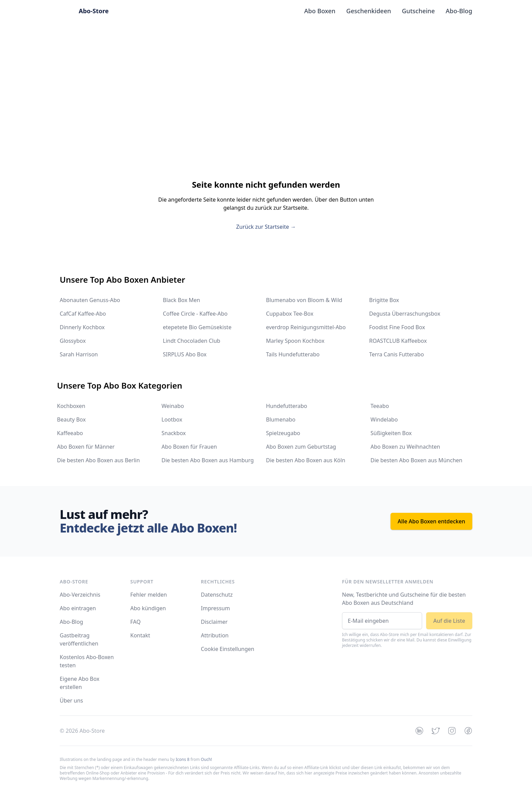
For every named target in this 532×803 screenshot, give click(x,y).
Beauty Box (71, 419)
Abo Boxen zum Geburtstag (301, 447)
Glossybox (73, 341)
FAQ (135, 622)
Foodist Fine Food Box (397, 327)
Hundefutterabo (287, 406)
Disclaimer (214, 622)
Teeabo (380, 406)
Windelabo (384, 419)
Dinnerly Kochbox (82, 327)
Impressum (215, 608)
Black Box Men (182, 300)
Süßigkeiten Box (391, 433)
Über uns (71, 701)
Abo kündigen (148, 608)
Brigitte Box (384, 300)
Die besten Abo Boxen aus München (416, 460)
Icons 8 (183, 759)
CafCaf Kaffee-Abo (83, 314)
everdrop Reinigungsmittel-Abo (306, 327)
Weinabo (173, 406)
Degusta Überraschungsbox (405, 314)
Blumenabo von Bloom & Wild (304, 300)
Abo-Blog (459, 11)
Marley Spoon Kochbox (295, 341)
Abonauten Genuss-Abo (90, 300)
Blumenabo (281, 419)
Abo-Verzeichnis (80, 595)
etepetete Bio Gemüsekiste (197, 327)
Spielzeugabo (283, 433)
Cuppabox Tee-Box (290, 314)
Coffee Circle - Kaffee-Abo (195, 314)
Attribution (215, 635)
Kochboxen (71, 406)
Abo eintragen (78, 608)
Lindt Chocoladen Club (192, 341)
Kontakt (140, 635)
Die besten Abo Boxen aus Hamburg (208, 460)
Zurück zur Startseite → (266, 227)
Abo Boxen (320, 11)
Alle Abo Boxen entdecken (431, 521)
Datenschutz (217, 595)
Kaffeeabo (70, 433)
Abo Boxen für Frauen (189, 447)
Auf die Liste (449, 621)
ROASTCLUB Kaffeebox (398, 341)
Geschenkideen (369, 11)
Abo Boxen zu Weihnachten (405, 447)
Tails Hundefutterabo (293, 354)
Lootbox (172, 419)
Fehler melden (149, 595)
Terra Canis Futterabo (396, 354)
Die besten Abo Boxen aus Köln (306, 460)
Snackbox (174, 433)
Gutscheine (419, 11)
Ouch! (206, 759)
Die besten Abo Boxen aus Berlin (98, 460)
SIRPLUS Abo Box (185, 354)
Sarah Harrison (79, 354)
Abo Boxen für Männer (86, 447)
